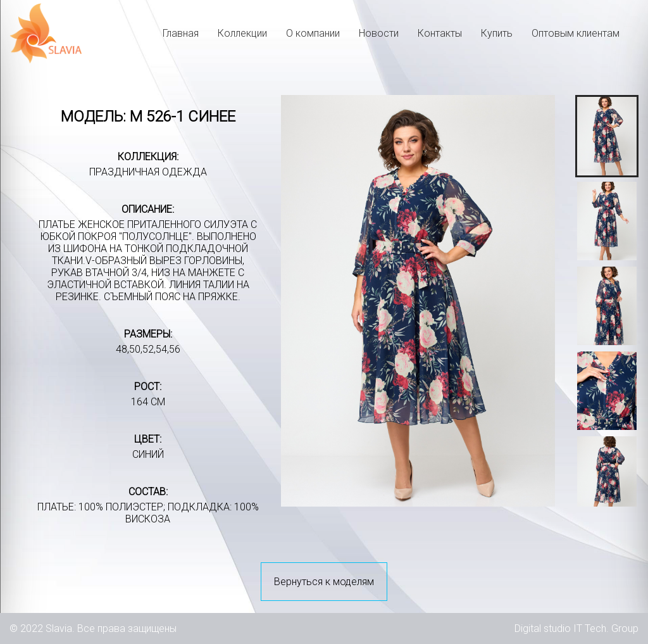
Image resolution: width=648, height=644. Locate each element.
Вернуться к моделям (324, 582)
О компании (313, 33)
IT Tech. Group (606, 628)
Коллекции (242, 33)
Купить (497, 33)
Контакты (440, 33)
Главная (181, 33)
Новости (379, 33)
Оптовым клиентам (576, 33)
